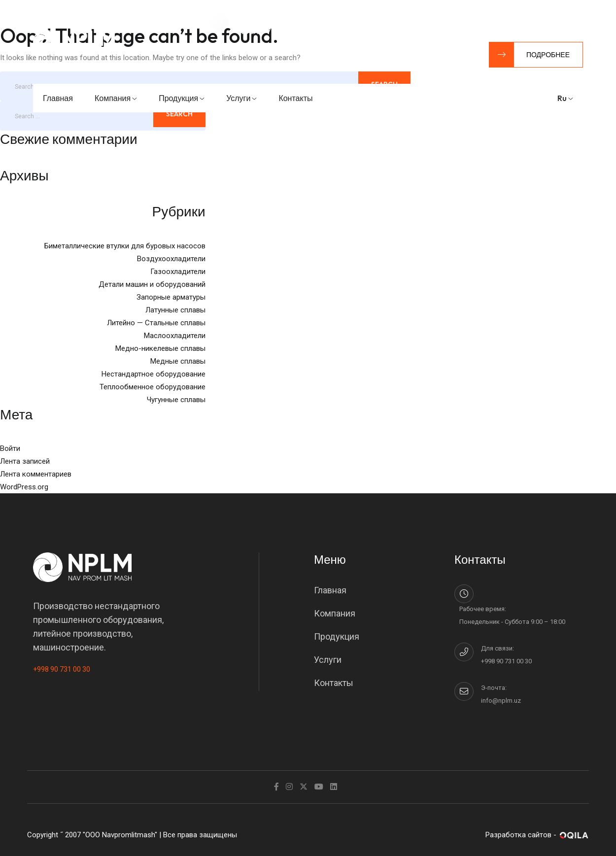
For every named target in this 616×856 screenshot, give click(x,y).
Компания (116, 98)
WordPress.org (24, 487)
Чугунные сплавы (176, 400)
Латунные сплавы (175, 310)
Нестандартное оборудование (154, 374)
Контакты (295, 98)
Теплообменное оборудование (153, 387)
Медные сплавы (178, 361)
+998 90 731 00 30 (62, 669)
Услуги (241, 98)
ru (565, 98)
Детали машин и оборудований (152, 284)
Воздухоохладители (171, 259)
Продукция (182, 98)
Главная (58, 98)
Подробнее (530, 55)
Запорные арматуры (171, 297)
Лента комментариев (36, 474)
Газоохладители (178, 272)
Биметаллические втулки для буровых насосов (125, 246)
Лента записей (25, 461)
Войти (10, 448)
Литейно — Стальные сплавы (156, 323)
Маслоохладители (175, 336)
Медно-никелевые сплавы (160, 348)
